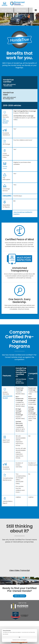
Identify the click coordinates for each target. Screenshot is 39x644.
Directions (21, 10)
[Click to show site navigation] (36, 10)
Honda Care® (5, 167)
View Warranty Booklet (6, 121)
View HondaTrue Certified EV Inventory (23, 213)
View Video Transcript (20, 570)
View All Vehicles (20, 596)
